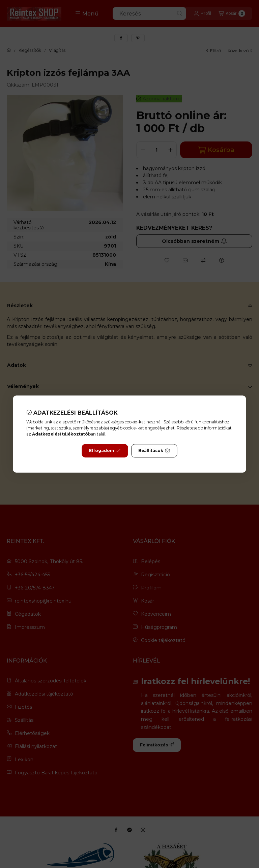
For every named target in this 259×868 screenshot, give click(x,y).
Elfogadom (105, 451)
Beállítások (154, 451)
